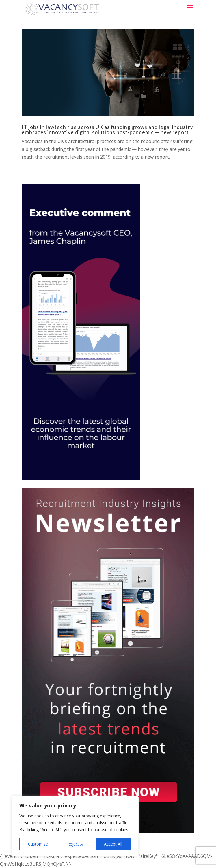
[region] (75, 826)
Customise (38, 844)
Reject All (76, 844)
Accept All (113, 844)
